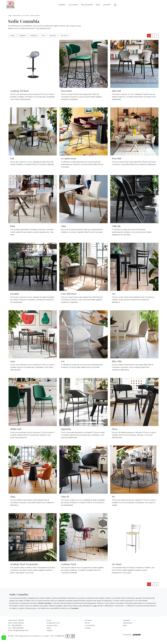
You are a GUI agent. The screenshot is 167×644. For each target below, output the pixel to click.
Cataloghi (126, 620)
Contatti (107, 5)
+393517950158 (17, 628)
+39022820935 (16, 625)
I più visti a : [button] (64, 36)
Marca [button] (13, 36)
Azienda (62, 5)
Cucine (49, 620)
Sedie (28, 16)
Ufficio (49, 628)
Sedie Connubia (35, 16)
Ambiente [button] (23, 36)
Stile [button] (43, 36)
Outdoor (49, 630)
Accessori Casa (52, 625)
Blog (98, 5)
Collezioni (73, 5)
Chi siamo (88, 620)
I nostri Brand (90, 625)
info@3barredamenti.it (21, 630)
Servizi (87, 623)
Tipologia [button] (53, 36)
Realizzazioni (87, 5)
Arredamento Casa (19, 16)
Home (10, 16)
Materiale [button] (34, 36)
